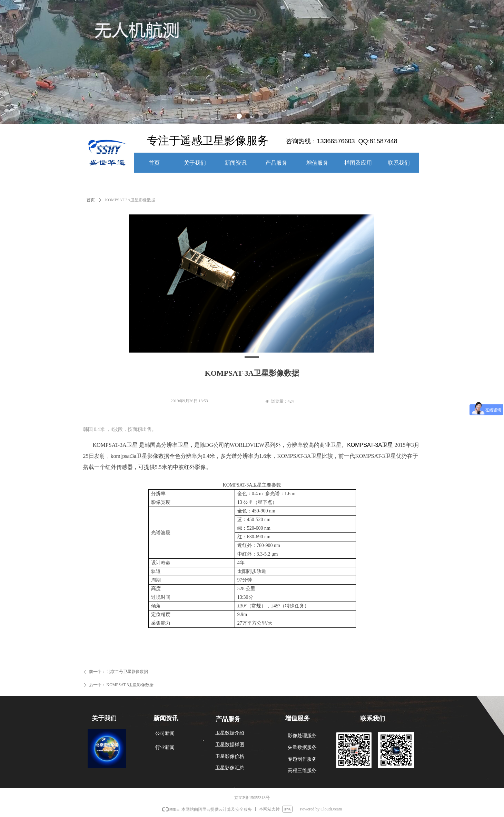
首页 (91, 200)
